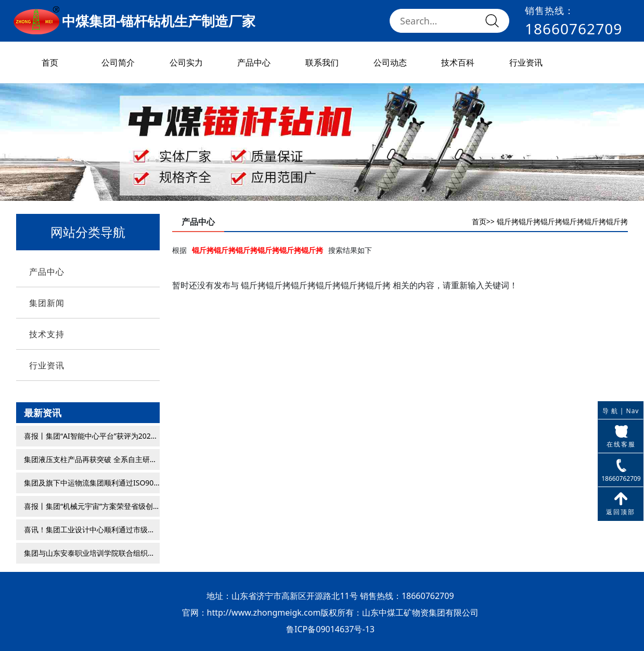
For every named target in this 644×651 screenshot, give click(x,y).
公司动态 (390, 62)
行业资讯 (526, 62)
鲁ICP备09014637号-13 (330, 629)
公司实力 (186, 62)
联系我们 (322, 62)
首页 (50, 62)
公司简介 (118, 62)
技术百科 (458, 62)
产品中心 (254, 62)
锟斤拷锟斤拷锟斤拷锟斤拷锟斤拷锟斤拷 (562, 221)
